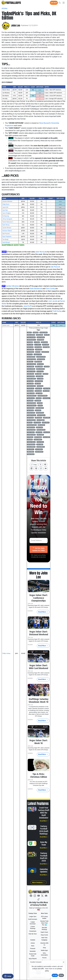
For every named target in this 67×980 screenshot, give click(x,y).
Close (61, 975)
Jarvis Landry (38, 391)
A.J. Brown (37, 342)
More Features (39, 882)
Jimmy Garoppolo (7, 219)
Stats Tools (44, 938)
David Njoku (38, 410)
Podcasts (33, 949)
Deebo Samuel (46, 422)
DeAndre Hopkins (31, 379)
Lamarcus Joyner (31, 386)
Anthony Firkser (38, 354)
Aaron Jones (30, 384)
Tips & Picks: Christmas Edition (39, 775)
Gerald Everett (45, 352)
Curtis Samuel (37, 422)
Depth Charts (44, 932)
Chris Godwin (31, 367)
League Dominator (33, 923)
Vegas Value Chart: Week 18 (39, 742)
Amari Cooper (38, 347)
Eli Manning (6, 216)
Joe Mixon (40, 403)
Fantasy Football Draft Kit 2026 (44, 857)
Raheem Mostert (40, 408)
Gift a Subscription (44, 954)
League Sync (33, 917)
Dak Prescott (6, 234)
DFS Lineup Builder (44, 917)
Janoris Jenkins (39, 381)
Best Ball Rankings (44, 929)
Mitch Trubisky (38, 437)
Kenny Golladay (31, 369)
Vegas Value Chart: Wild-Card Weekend (39, 667)
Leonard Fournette (41, 357)
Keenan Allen (39, 335)
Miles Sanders (41, 425)
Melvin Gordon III (40, 369)
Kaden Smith (39, 432)
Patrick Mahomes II (8, 222)
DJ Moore (40, 405)
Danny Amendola (31, 337)
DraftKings (36, 332)
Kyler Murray (6, 225)
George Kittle (39, 388)
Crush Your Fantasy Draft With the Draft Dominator (44, 813)
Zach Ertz (38, 352)
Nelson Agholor (31, 335)
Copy (34, 465)
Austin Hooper (39, 376)
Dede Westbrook (36, 289)
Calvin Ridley (47, 418)
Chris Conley (50, 289)
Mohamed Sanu (31, 427)
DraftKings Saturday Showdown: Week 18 (39, 700)
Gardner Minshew (7, 201)
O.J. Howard (40, 379)
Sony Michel (30, 401)
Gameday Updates (44, 870)
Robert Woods (31, 454)
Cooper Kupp (47, 388)
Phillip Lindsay (6, 653)
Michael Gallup (38, 362)
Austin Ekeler (31, 349)
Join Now (54, 3)
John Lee (16, 26)
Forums (44, 958)
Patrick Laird (6, 325)
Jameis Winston (7, 228)
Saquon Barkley (41, 337)
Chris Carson (44, 342)
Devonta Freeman (31, 359)
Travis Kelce (40, 386)
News (33, 946)
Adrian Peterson (41, 415)
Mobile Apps (44, 950)
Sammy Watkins (38, 439)
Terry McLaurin (31, 398)
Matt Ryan (30, 422)
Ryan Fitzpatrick (7, 237)
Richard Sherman (41, 430)
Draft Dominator (33, 919)
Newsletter (33, 951)
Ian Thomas (30, 437)
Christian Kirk (31, 388)
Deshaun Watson (7, 231)
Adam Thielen (40, 435)
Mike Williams (31, 449)
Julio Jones (38, 384)
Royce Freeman (41, 359)
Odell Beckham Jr (31, 340)
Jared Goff (5, 207)
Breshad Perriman (32, 415)
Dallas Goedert (39, 367)
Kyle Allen (5, 210)
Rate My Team (44, 843)
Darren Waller (46, 437)
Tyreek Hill (45, 374)
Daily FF (29, 332)
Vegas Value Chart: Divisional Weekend (39, 633)
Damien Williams (31, 447)
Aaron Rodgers (7, 213)
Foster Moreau (31, 408)
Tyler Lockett (39, 393)
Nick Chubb (30, 345)
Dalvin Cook (30, 347)
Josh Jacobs (53, 301)
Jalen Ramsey (38, 418)
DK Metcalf (39, 398)
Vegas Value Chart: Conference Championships (39, 598)
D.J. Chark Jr (38, 345)
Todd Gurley (57, 311)
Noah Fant (30, 354)
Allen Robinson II (31, 420)
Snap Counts (44, 935)
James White (40, 444)
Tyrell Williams (39, 449)
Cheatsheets (33, 931)
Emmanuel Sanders (32, 425)
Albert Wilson (31, 452)
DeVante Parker (31, 413)
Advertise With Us (44, 944)
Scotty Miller (38, 401)
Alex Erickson (31, 352)
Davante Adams (44, 332)
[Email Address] (39, 541)
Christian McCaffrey (42, 396)
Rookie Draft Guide (33, 955)
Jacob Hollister (31, 376)
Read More (43, 612)
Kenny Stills (47, 432)
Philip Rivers (6, 204)
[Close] (64, 962)
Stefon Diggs (46, 347)
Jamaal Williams (41, 447)
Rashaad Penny (40, 413)
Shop (44, 948)
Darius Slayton (31, 432)
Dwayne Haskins (31, 371)
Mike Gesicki (40, 364)
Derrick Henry (40, 371)
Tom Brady (5, 239)
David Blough (6, 242)
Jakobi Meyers (46, 398)
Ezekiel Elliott (39, 349)
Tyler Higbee (38, 374)
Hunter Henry (30, 374)
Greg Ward (30, 439)
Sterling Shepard (31, 430)
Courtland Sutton (31, 435)
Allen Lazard (46, 391)
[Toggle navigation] (64, 3)
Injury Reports (33, 959)
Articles (4, 8)
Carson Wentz (40, 442)
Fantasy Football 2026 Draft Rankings (44, 830)
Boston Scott (39, 427)
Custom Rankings (33, 928)
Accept (55, 975)
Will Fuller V (30, 362)
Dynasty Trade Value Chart (45, 923)
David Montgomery (32, 405)
